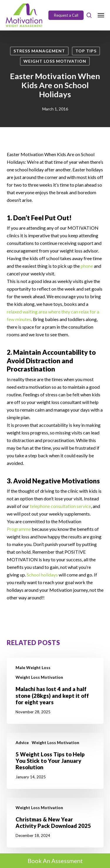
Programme (19, 529)
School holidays (42, 575)
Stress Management (39, 51)
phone (87, 266)
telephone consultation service (60, 506)
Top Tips (86, 51)
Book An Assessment (55, 861)
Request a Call (66, 15)
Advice (22, 742)
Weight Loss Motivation (55, 61)
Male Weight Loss (33, 667)
